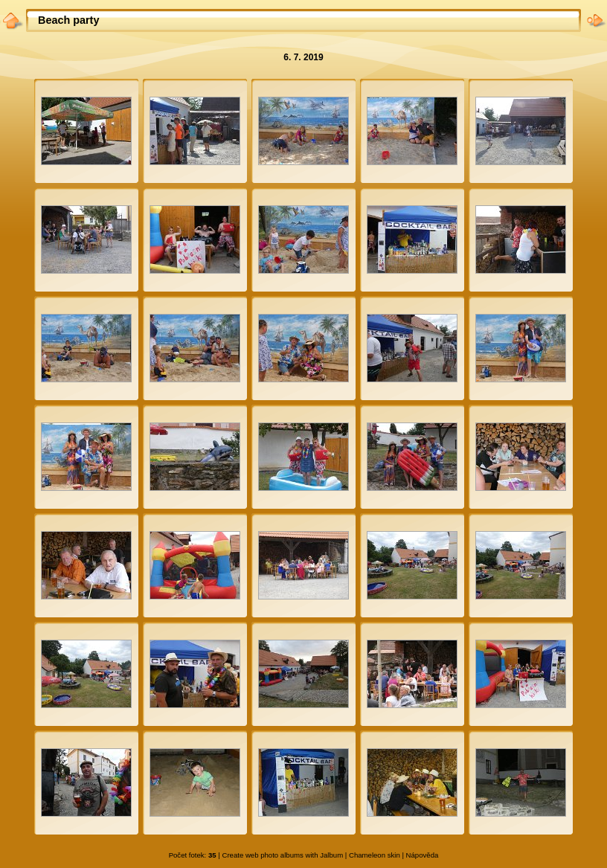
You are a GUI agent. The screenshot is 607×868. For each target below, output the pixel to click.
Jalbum (331, 855)
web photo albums (274, 855)
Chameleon (367, 855)
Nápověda (423, 855)
